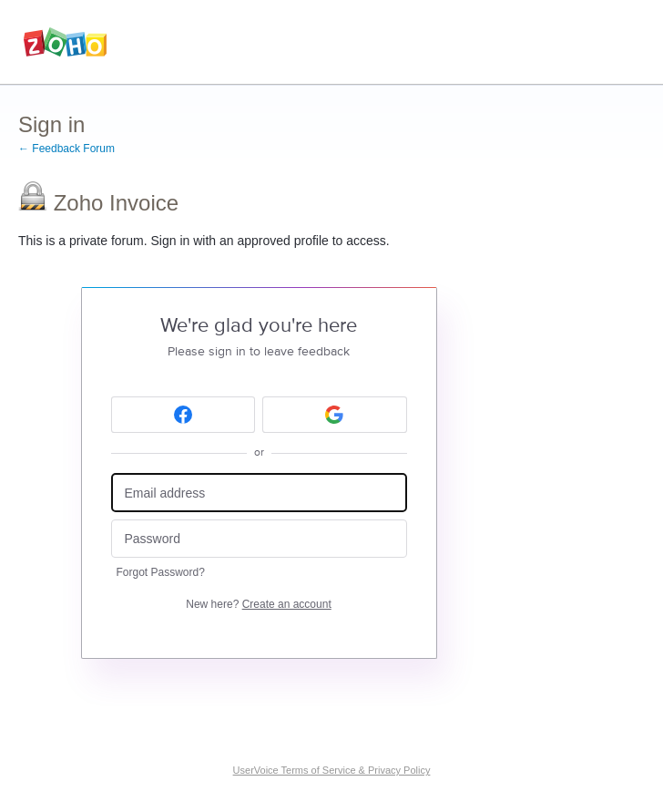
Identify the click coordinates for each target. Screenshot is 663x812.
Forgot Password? (161, 572)
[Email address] (259, 493)
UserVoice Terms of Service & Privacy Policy (332, 770)
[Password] (259, 539)
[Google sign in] (335, 415)
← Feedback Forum (66, 149)
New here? (258, 604)
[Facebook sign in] (184, 415)
